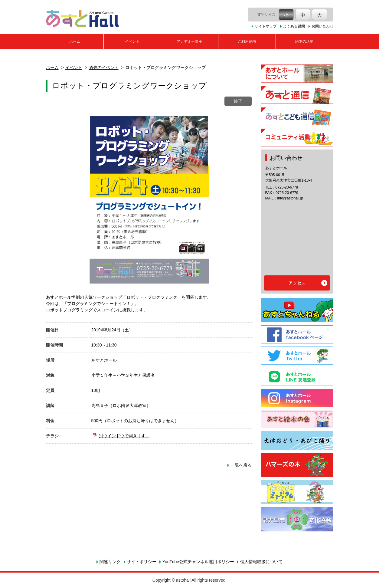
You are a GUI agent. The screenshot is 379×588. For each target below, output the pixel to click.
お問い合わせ (322, 26)
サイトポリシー (142, 562)
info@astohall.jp (290, 198)
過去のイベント (104, 67)
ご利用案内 (247, 41)
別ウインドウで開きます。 (124, 436)
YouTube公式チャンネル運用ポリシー (198, 562)
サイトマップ (266, 26)
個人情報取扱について (261, 562)
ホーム (75, 41)
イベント (132, 41)
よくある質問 (294, 26)
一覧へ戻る (241, 465)
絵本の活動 (304, 41)
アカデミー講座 (189, 41)
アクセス (297, 283)
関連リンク (110, 562)
